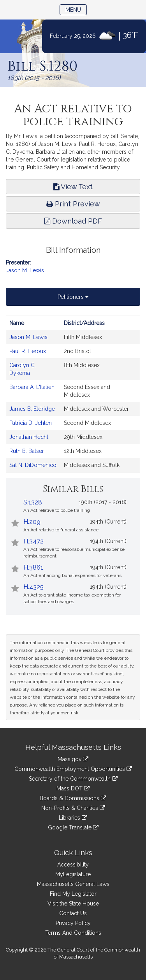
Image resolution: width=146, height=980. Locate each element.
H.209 (32, 522)
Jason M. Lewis (25, 270)
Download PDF (73, 221)
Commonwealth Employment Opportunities (73, 769)
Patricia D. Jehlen (31, 423)
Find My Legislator (73, 894)
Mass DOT (73, 788)
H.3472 (33, 541)
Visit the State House (73, 904)
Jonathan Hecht (29, 437)
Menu (76, 9)
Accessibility (73, 865)
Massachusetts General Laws (73, 884)
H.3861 (33, 567)
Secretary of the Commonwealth (73, 779)
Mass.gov (73, 759)
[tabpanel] (73, 394)
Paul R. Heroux (28, 351)
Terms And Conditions (73, 933)
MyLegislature (73, 874)
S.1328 (33, 502)
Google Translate (73, 827)
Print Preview (73, 204)
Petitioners (73, 297)
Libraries (73, 818)
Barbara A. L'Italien (32, 387)
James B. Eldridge (32, 409)
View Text (73, 187)
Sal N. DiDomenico (33, 465)
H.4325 (33, 587)
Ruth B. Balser (27, 451)
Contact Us (73, 913)
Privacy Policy (73, 923)
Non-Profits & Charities (73, 808)
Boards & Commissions (73, 798)
